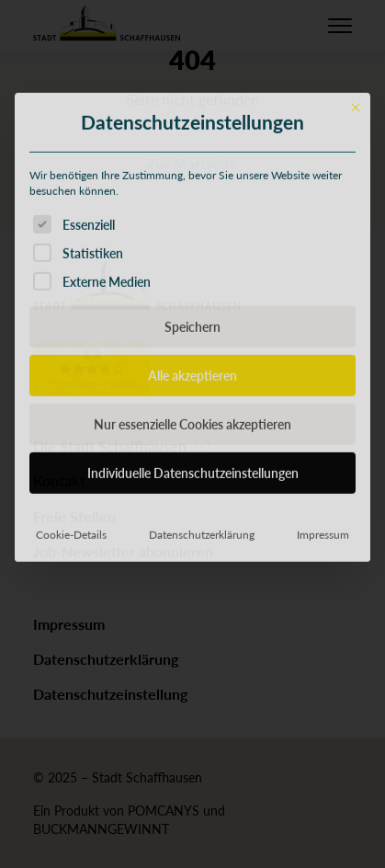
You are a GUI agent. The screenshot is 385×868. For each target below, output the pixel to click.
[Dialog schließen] (356, 189)
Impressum (323, 617)
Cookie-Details (71, 617)
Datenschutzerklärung (202, 617)
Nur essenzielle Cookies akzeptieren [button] (192, 507)
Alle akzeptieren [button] (192, 458)
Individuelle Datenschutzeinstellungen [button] (193, 555)
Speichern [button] (192, 409)
